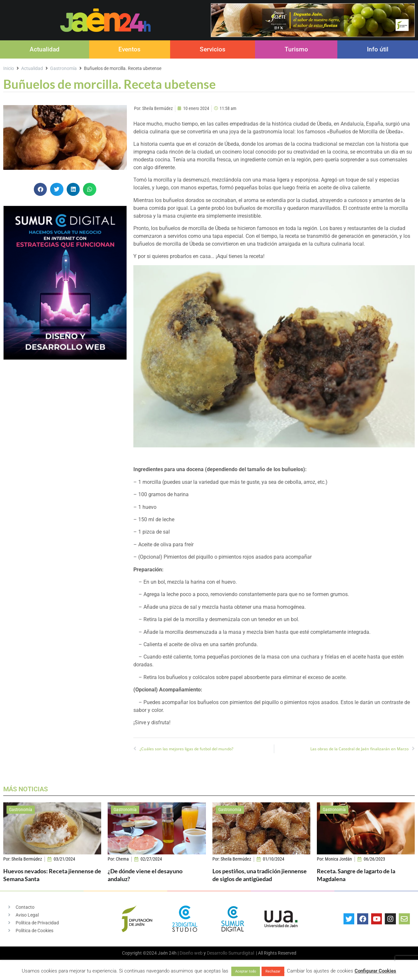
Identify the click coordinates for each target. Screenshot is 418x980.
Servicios (213, 49)
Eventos (129, 49)
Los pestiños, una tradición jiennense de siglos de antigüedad (260, 875)
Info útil (378, 49)
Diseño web (191, 953)
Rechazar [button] (273, 971)
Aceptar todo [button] (246, 971)
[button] (40, 190)
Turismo (296, 49)
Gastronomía (63, 68)
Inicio (9, 68)
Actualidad (45, 49)
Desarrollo (217, 953)
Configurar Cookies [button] (375, 971)
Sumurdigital (241, 953)
